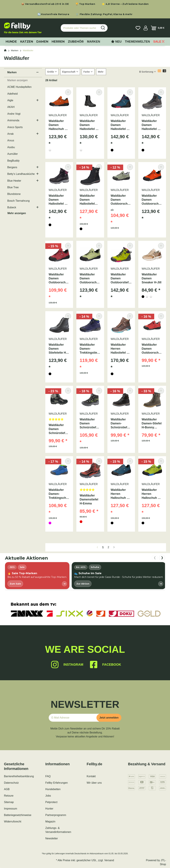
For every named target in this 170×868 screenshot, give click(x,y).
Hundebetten (53, 789)
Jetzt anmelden (109, 718)
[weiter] (114, 547)
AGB (7, 789)
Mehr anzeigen (17, 213)
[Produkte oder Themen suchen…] (80, 28)
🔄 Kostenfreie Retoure (53, 14)
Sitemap (9, 802)
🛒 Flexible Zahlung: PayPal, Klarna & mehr (104, 14)
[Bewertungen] (59, 420)
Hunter (49, 809)
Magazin (50, 822)
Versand (109, 860)
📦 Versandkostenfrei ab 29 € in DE (45, 4)
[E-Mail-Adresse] (74, 718)
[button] (146, 28)
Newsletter (52, 838)
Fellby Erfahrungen (57, 783)
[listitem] (37, 576)
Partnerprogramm (56, 815)
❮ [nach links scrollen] (155, 558)
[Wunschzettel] (138, 28)
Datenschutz (11, 783)
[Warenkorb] (158, 28)
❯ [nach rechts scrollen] (162, 558)
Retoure (9, 796)
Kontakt (91, 776)
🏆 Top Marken (85, 4)
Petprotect (51, 802)
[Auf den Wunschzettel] (68, 92)
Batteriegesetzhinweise (18, 815)
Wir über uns (94, 783)
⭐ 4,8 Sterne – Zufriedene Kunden (125, 4)
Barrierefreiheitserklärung (19, 776)
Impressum (11, 809)
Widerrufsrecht (13, 822)
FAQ (48, 776)
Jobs (48, 796)
